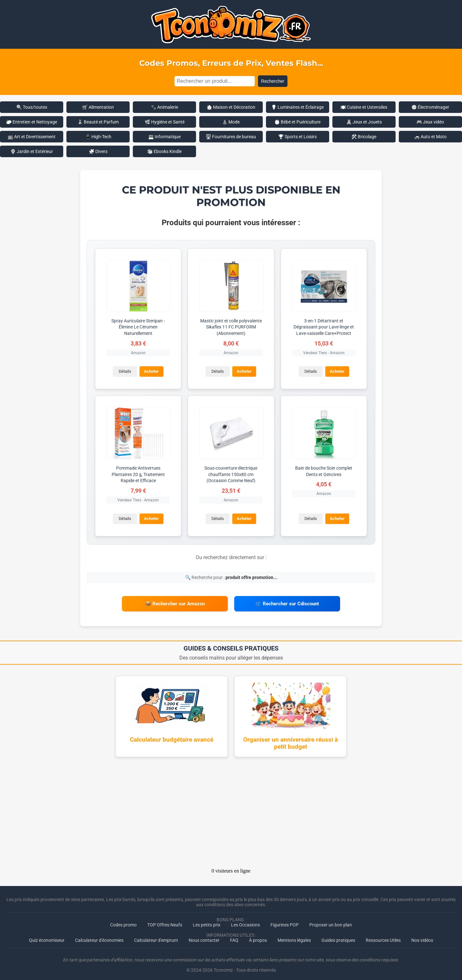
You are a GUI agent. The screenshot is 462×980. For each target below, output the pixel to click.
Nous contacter (204, 937)
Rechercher (273, 81)
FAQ (234, 937)
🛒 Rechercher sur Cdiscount (287, 602)
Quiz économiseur (47, 937)
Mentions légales (294, 937)
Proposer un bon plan (331, 921)
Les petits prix (207, 921)
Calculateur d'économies (99, 937)
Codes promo (123, 921)
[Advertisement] (231, 811)
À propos (258, 937)
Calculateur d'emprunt (156, 937)
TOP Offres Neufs (165, 921)
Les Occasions (245, 921)
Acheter (151, 371)
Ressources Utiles (383, 937)
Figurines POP (285, 921)
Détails (124, 371)
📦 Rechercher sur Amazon (175, 602)
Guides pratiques (338, 937)
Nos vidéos (422, 937)
